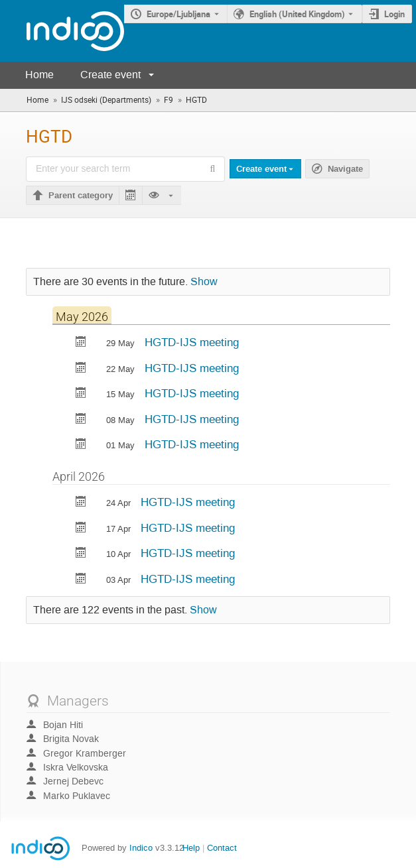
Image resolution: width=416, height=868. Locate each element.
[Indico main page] (62, 31)
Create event (110, 75)
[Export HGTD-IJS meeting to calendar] (81, 343)
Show (204, 282)
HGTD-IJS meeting (192, 342)
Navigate (345, 169)
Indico (141, 848)
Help (191, 848)
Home (39, 75)
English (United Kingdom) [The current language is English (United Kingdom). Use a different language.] (297, 14)
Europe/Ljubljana (178, 14)
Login (394, 14)
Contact (222, 848)
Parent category (81, 196)
